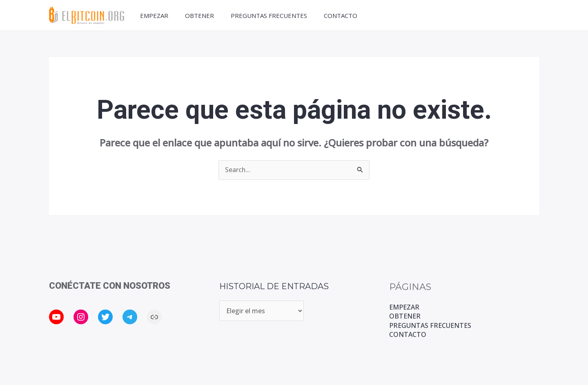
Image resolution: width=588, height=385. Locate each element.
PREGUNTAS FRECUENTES (271, 15)
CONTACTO (344, 15)
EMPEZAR (153, 15)
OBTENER (199, 15)
